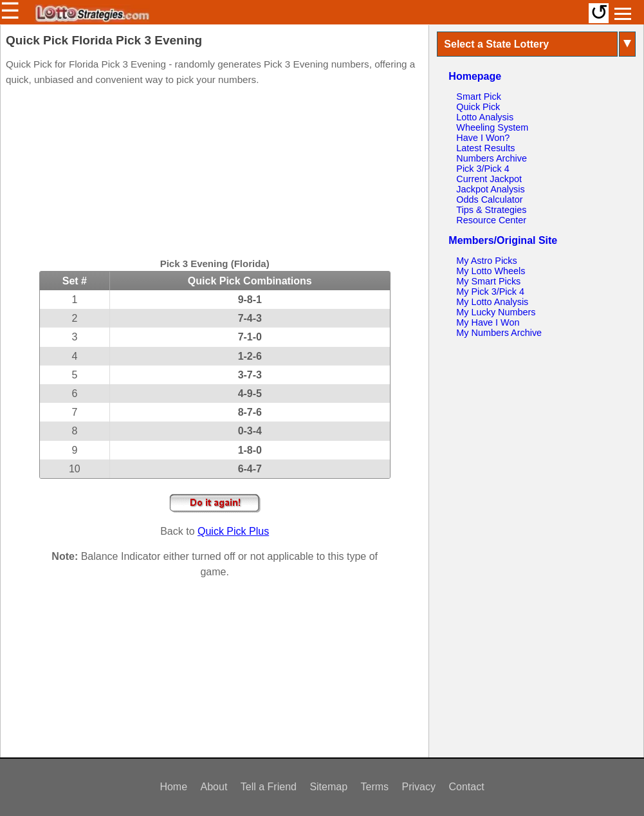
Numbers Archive (492, 158)
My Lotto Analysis (492, 302)
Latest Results (485, 148)
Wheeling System (492, 127)
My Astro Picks (486, 261)
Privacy (419, 787)
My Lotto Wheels (491, 271)
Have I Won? (483, 138)
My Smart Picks (488, 281)
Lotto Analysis (485, 117)
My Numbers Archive (499, 333)
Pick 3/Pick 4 (483, 169)
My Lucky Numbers (496, 312)
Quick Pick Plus (233, 531)
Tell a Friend (269, 787)
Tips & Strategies (491, 210)
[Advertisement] (215, 174)
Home (173, 787)
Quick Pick (478, 107)
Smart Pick (479, 97)
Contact (466, 787)
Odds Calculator (489, 199)
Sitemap (328, 787)
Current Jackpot (489, 179)
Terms (375, 787)
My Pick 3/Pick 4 (490, 292)
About (214, 787)
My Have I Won (488, 322)
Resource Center (491, 220)
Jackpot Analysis (490, 189)
